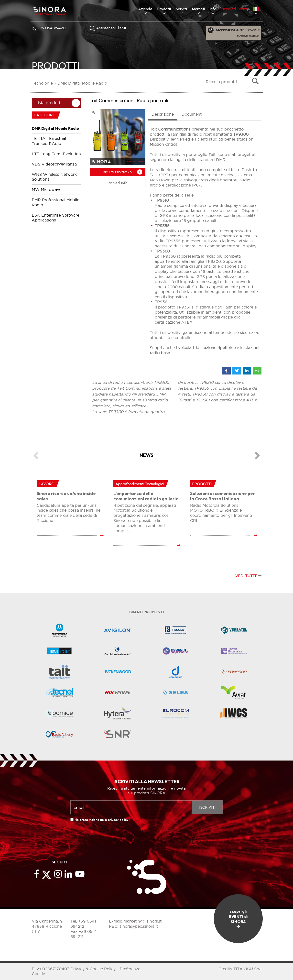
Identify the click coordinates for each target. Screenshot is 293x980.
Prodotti (164, 9)
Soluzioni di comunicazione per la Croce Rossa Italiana (222, 496)
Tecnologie (42, 83)
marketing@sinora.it (142, 921)
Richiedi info (118, 183)
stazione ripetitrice (218, 348)
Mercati (198, 9)
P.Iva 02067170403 (51, 969)
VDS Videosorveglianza (54, 164)
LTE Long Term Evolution (56, 154)
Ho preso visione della (101, 820)
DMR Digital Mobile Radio (82, 83)
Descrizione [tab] (163, 114)
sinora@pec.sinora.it (139, 926)
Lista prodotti (48, 103)
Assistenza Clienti (108, 28)
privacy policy (118, 820)
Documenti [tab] (192, 114)
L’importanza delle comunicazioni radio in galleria (146, 496)
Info (213, 9)
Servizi (181, 9)
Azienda (145, 9)
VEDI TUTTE (248, 576)
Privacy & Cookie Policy (93, 969)
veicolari (186, 348)
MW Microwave (47, 189)
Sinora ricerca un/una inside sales (66, 496)
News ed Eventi (234, 9)
